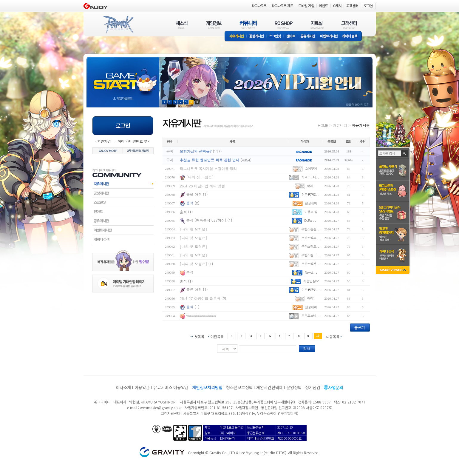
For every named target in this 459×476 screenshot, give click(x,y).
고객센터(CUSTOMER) (349, 25)
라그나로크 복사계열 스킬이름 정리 (208, 168)
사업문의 (336, 387)
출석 (190, 203)
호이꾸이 (311, 168)
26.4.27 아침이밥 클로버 (200, 298)
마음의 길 (311, 212)
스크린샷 (275, 37)
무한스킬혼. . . (311, 229)
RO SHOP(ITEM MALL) (284, 25)
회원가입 (104, 141)
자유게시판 (236, 37)
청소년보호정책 (239, 387)
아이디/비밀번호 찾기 (134, 141)
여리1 (311, 186)
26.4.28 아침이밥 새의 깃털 (203, 186)
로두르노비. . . (311, 316)
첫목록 (199, 336)
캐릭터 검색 (352, 37)
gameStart (123, 77)
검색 (307, 348)
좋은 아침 (195, 194)
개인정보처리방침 (207, 387)
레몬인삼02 (311, 281)
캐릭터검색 (123, 239)
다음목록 (333, 336)
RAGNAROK (118, 25)
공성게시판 (257, 37)
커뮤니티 (340, 125)
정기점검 (313, 387)
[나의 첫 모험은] (200, 177)
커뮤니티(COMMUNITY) (248, 25)
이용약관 (142, 387)
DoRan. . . (311, 220)
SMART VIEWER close (393, 271)
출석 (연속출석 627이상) (206, 220)
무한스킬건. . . (311, 264)
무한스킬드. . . (311, 238)
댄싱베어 (311, 203)
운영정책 (294, 387)
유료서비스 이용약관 (171, 387)
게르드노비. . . (311, 177)
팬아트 (291, 37)
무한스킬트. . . (311, 246)
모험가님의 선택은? (196, 151)
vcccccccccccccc (201, 315)
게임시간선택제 (269, 387)
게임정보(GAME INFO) (214, 25)
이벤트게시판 (329, 37)
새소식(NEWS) (182, 25)
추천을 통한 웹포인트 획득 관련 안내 (210, 160)
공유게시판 (308, 37)
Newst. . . (311, 272)
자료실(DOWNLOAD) (317, 25)
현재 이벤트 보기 (197, 102)
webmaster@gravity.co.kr (161, 408)
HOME (323, 125)
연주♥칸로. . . (311, 194)
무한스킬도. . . (311, 255)
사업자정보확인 (247, 408)
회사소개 (123, 387)
